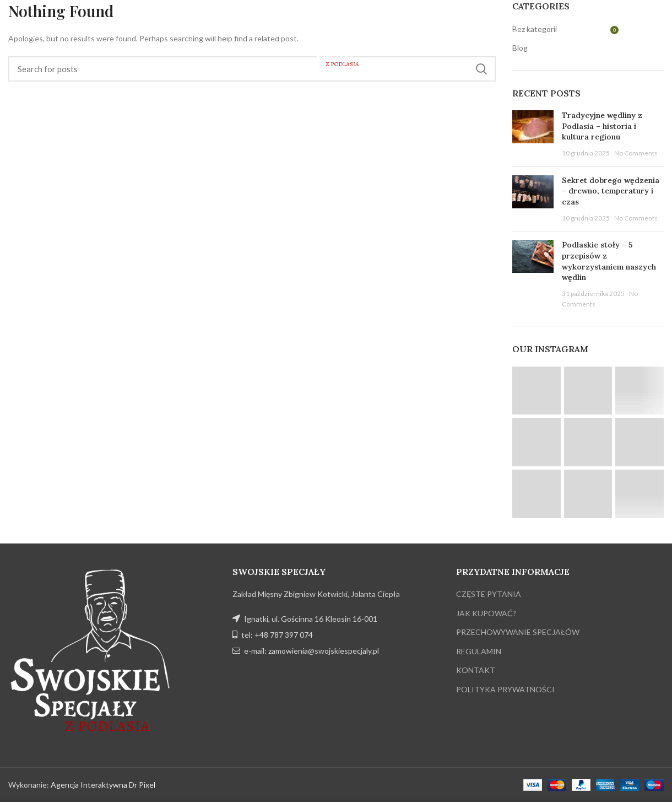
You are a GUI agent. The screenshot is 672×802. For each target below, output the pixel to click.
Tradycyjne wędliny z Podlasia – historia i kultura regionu (602, 126)
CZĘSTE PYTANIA (489, 594)
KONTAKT (476, 670)
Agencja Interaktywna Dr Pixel (103, 785)
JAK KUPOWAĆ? (486, 613)
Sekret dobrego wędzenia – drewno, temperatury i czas (611, 191)
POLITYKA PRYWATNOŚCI (505, 689)
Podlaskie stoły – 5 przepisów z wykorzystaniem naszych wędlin (609, 261)
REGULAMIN (479, 651)
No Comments (636, 153)
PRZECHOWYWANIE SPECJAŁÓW (518, 632)
